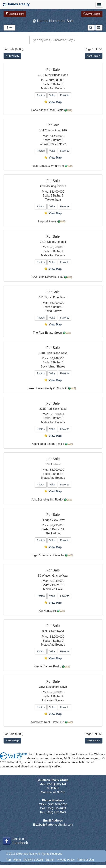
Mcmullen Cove (53, 589)
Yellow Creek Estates (53, 144)
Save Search (92, 14)
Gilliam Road (56, 631)
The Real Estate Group (47, 333)
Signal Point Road (56, 297)
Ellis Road (56, 464)
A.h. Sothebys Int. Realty (47, 500)
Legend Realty (47, 221)
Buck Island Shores (53, 367)
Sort (9, 27)
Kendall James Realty (47, 666)
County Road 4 (57, 242)
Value (52, 95)
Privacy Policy (66, 860)
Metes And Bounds (53, 88)
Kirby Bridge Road (57, 75)
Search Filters (15, 14)
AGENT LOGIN (33, 860)
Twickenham (53, 200)
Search (50, 860)
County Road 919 (56, 130)
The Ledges (53, 533)
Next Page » (94, 56)
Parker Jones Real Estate (47, 110)
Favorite (65, 95)
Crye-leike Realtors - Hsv (47, 277)
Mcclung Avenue (56, 186)
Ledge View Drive (54, 520)
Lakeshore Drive (57, 687)
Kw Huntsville (47, 611)
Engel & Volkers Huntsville (47, 555)
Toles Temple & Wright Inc (47, 166)
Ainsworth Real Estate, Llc (47, 722)
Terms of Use (85, 860)
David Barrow (53, 311)
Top (9, 860)
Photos (41, 95)
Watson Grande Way (55, 576)
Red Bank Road (57, 409)
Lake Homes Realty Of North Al (47, 388)
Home (17, 860)
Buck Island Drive (57, 353)
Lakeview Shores (53, 700)
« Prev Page (12, 56)
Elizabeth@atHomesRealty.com (53, 825)
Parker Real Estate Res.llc (47, 444)
